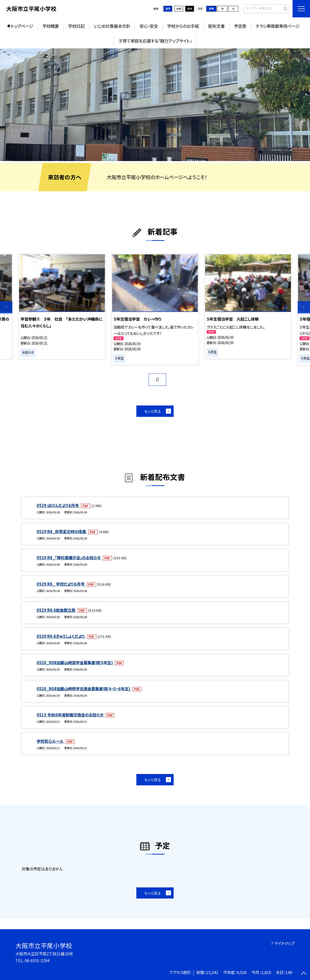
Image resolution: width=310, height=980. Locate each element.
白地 (179, 9)
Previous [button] (6, 307)
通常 (168, 9)
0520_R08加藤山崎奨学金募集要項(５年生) (75, 663)
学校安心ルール (50, 741)
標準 (211, 9)
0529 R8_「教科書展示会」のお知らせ (69, 558)
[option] (155, 105)
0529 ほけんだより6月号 (58, 505)
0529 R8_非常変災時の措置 (62, 531)
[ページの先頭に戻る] (304, 974)
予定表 (240, 26)
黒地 (190, 9)
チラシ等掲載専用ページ (278, 26)
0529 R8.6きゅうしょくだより (61, 636)
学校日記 (76, 26)
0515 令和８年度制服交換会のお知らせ (70, 715)
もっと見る (152, 411)
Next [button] (304, 307)
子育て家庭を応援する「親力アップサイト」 (155, 41)
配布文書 (217, 26)
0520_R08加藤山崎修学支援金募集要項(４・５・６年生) (84, 689)
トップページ (22, 26)
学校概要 (51, 26)
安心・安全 (149, 26)
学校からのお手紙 (183, 26)
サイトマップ (284, 943)
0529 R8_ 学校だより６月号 (61, 584)
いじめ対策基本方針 (112, 26)
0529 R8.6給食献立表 (56, 610)
